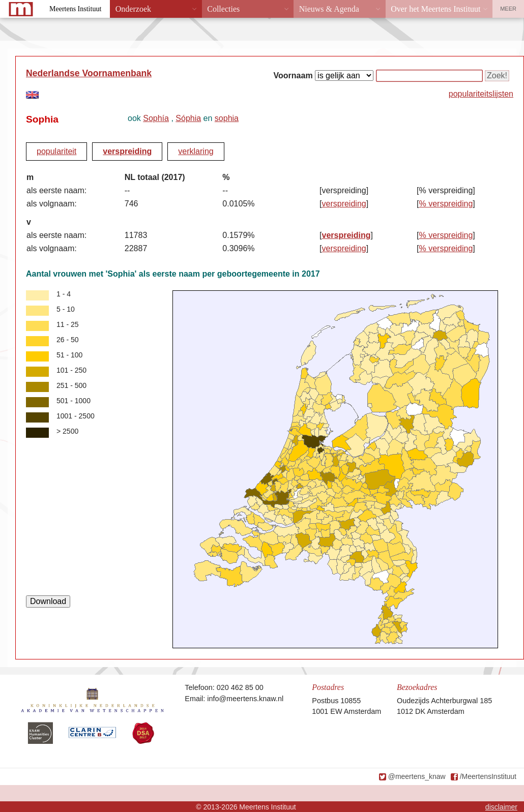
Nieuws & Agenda (329, 9)
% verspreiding (446, 204)
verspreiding (127, 151)
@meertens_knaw (417, 776)
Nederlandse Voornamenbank (89, 73)
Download (48, 601)
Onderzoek (133, 9)
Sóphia (188, 118)
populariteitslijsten (481, 94)
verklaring (196, 151)
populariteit (56, 151)
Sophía (156, 118)
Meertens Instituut (75, 9)
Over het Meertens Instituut (435, 9)
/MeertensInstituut (488, 776)
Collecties (223, 9)
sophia (227, 118)
